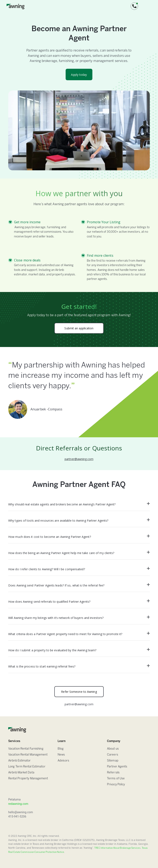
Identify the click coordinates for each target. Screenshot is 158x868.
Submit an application (79, 328)
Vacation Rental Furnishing (26, 749)
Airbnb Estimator (20, 761)
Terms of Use (116, 779)
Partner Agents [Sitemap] (117, 767)
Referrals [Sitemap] (113, 773)
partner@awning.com (79, 459)
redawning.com (18, 804)
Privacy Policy (116, 785)
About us (113, 749)
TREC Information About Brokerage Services (117, 848)
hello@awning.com (21, 812)
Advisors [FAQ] (63, 761)
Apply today (79, 75)
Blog (61, 749)
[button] (134, 6)
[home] (16, 6)
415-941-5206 (17, 816)
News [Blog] (61, 755)
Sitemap (113, 761)
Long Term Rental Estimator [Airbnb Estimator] (27, 767)
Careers (113, 755)
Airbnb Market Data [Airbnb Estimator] (21, 773)
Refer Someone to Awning (79, 692)
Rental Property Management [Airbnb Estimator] (28, 779)
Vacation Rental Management (28, 755)
